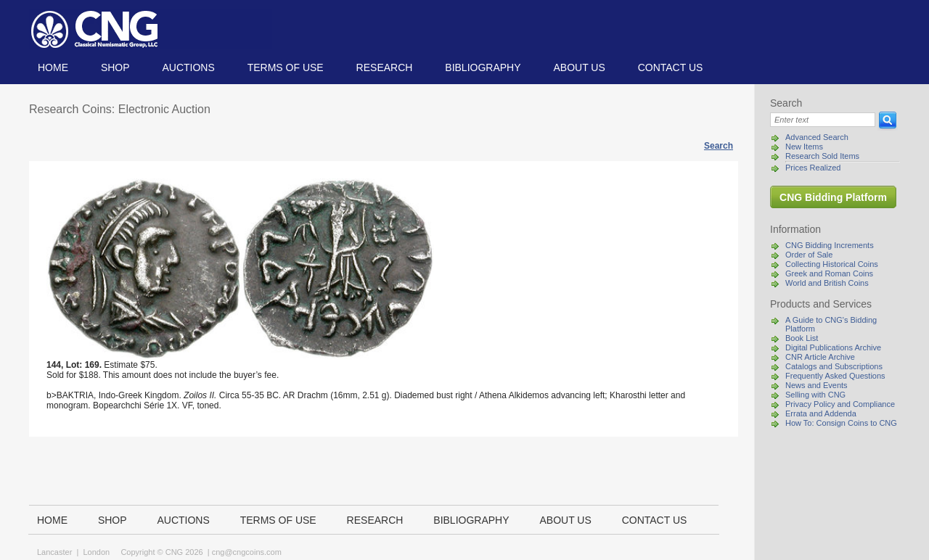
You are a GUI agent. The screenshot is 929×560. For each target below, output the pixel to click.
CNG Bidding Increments (830, 245)
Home (53, 67)
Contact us (671, 67)
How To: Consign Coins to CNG (841, 423)
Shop (115, 67)
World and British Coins (827, 283)
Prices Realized (813, 168)
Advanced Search (817, 137)
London (96, 552)
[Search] (823, 120)
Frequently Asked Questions (835, 376)
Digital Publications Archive (833, 347)
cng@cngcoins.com (247, 552)
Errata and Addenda (821, 413)
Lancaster (54, 552)
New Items (804, 147)
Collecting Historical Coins (832, 264)
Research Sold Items (822, 156)
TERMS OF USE (286, 67)
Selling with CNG (815, 395)
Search (719, 146)
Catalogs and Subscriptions (834, 366)
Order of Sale (809, 255)
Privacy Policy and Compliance (840, 404)
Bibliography (483, 67)
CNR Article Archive (820, 357)
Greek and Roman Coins (829, 273)
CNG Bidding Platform (833, 197)
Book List (802, 338)
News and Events (817, 385)
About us (579, 67)
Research (385, 67)
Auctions (188, 67)
